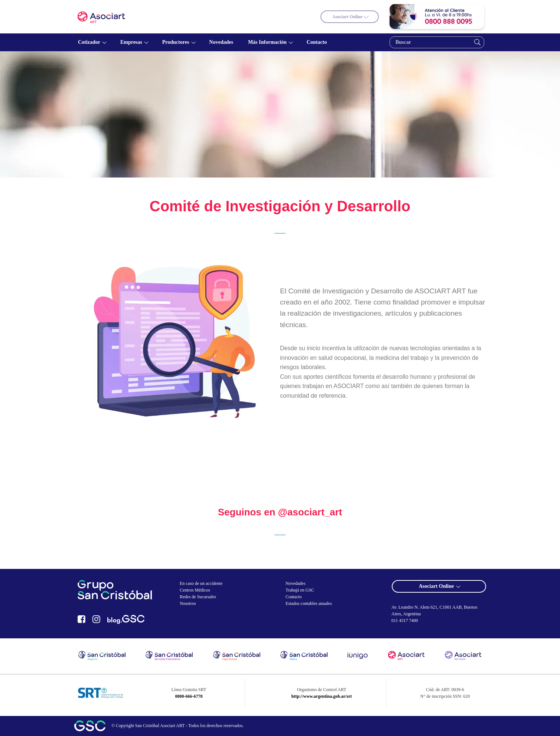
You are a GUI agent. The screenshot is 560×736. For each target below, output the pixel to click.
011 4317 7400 (405, 621)
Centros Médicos (195, 590)
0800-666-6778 (189, 696)
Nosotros (188, 603)
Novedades (295, 583)
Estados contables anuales (309, 603)
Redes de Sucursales (198, 597)
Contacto (294, 597)
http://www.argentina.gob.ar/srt (322, 696)
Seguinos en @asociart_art (280, 512)
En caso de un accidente (201, 583)
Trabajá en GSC (300, 590)
